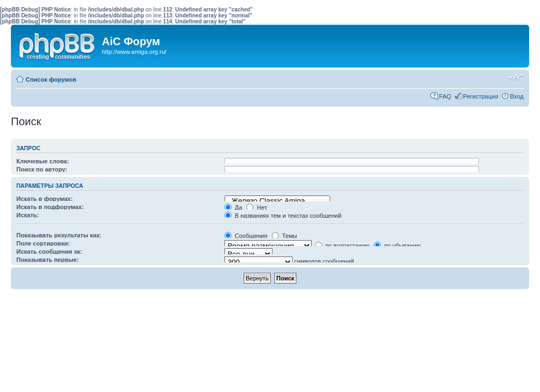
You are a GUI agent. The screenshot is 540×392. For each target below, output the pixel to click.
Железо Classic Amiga (277, 201)
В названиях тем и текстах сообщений (283, 216)
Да (233, 207)
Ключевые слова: (43, 161)
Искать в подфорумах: (50, 207)
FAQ (445, 96)
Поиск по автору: (42, 169)
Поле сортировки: (43, 243)
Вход (517, 96)
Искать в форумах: (44, 199)
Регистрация (481, 96)
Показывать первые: (48, 260)
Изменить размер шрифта (516, 77)
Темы (285, 236)
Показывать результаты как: (59, 235)
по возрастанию (342, 246)
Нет (257, 207)
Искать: (28, 215)
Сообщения (246, 236)
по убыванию (397, 246)
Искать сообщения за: (49, 252)
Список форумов (51, 79)
